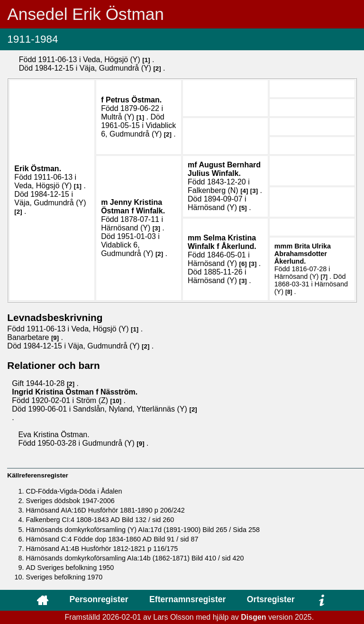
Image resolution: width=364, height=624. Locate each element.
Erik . (38, 169)
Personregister (99, 599)
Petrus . (134, 100)
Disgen (253, 617)
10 (116, 401)
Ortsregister (271, 599)
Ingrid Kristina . (75, 392)
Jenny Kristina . (133, 206)
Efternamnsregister (187, 599)
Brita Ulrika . (303, 254)
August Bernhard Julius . (224, 169)
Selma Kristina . (222, 242)
